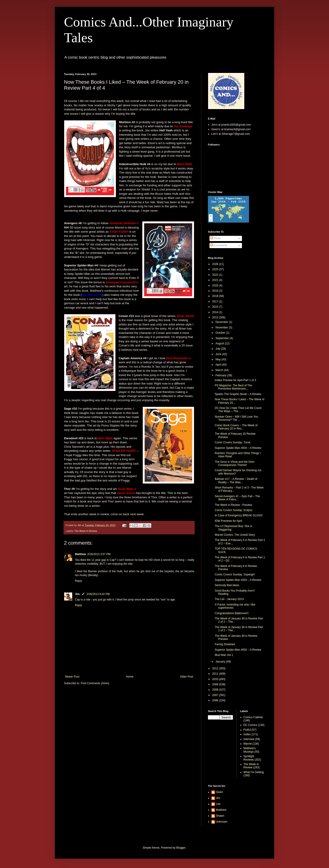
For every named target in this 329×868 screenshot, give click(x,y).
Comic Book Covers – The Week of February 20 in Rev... (236, 427)
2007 (216, 695)
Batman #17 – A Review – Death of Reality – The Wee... (236, 481)
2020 (216, 286)
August (220, 343)
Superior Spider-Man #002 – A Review (238, 650)
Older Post (187, 677)
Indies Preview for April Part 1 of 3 (235, 380)
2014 (216, 312)
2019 (216, 291)
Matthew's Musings (250, 750)
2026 (216, 264)
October (221, 333)
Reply (78, 581)
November (222, 327)
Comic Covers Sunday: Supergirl (235, 574)
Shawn (220, 816)
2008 (216, 690)
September (223, 338)
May (218, 359)
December (222, 322)
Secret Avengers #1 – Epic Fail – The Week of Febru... (237, 498)
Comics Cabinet (253, 717)
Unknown (222, 822)
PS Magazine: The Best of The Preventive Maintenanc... (233, 387)
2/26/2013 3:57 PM (99, 554)
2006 (216, 700)
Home (130, 677)
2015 (216, 307)
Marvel (248, 744)
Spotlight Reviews (249, 758)
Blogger (181, 848)
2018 (216, 296)
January (221, 662)
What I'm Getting (254, 772)
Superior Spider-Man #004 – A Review (238, 448)
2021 (216, 280)
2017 (216, 301)
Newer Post (72, 677)
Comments (219, 245)
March (220, 370)
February (221, 375)
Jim (77, 594)
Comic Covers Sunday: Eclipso (234, 510)
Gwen (219, 792)
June (219, 354)
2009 (216, 684)
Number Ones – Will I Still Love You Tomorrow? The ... (236, 418)
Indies (247, 734)
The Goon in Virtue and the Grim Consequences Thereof (235, 463)
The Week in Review (86, 531)
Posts (216, 238)
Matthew (80, 554)
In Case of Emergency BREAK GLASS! (239, 515)
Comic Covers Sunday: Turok (233, 442)
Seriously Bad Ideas (227, 585)
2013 (216, 317)
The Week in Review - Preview (233, 505)
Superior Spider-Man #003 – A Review (238, 580)
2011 (216, 674)
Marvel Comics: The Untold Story (235, 535)
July (218, 349)
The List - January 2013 (229, 599)
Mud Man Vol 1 (224, 655)
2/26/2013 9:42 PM (98, 594)
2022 (216, 275)
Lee (218, 804)
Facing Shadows (225, 644)
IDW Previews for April (228, 521)
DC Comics (251, 725)
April (219, 365)
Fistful (247, 730)
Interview (249, 739)
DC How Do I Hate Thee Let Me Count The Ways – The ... (238, 410)
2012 (216, 668)
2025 (216, 269)
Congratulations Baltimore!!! (232, 613)
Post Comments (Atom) (95, 683)
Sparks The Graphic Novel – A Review (238, 394)
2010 (216, 679)
